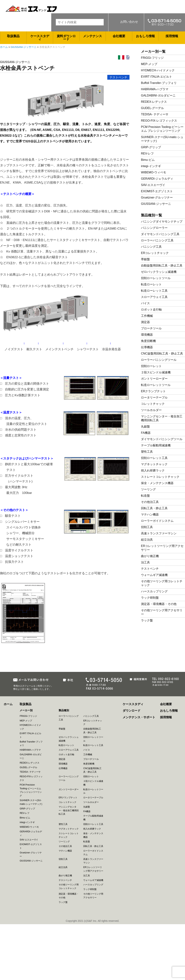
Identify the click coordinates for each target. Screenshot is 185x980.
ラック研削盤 (150, 598)
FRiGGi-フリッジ (152, 58)
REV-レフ (147, 154)
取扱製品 (13, 36)
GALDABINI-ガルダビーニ (158, 95)
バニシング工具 (151, 247)
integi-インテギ (151, 166)
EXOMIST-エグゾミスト (157, 191)
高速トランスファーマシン (159, 533)
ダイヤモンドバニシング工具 (160, 234)
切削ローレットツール (156, 278)
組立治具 (147, 540)
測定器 (145, 322)
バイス (145, 303)
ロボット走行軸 (151, 310)
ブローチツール (151, 328)
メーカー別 (26, 710)
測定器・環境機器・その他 (159, 604)
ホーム (4, 47)
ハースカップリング (154, 591)
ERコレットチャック (155, 253)
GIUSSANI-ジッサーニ (24, 47)
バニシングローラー (154, 228)
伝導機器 (147, 347)
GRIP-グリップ (151, 147)
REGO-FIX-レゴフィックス (159, 121)
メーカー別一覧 (153, 51)
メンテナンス (92, 36)
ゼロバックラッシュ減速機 (159, 272)
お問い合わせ (129, 22)
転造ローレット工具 (154, 291)
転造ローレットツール (156, 385)
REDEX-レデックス (154, 102)
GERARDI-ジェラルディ (157, 179)
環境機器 (147, 335)
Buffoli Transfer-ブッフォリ (159, 83)
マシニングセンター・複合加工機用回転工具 (69, 811)
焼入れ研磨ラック (153, 470)
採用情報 (172, 36)
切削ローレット (151, 366)
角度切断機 (148, 341)
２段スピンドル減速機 (156, 372)
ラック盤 (147, 620)
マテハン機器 (150, 514)
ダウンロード (132, 711)
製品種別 (64, 710)
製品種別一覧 (152, 215)
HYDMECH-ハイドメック (158, 70)
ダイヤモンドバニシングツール (162, 439)
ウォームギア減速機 (154, 575)
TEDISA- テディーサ (155, 114)
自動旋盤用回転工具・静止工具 (162, 266)
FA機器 (146, 433)
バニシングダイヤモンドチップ (162, 222)
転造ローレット (151, 284)
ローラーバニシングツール (159, 360)
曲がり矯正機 (150, 556)
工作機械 (147, 316)
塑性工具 (147, 452)
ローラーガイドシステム (157, 521)
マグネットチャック (154, 464)
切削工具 (147, 527)
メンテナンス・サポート (139, 717)
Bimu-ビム (148, 160)
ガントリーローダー (154, 379)
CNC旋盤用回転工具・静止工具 (162, 353)
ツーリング (148, 489)
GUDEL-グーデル (152, 108)
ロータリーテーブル (154, 397)
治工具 (145, 562)
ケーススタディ (40, 38)
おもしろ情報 (145, 36)
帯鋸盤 (145, 259)
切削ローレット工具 (154, 458)
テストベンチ (118, 77)
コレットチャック (153, 404)
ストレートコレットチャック (160, 477)
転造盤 (145, 496)
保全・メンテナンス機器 (157, 483)
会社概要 (119, 36)
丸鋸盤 (145, 427)
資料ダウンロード (66, 38)
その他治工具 (150, 502)
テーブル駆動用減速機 (156, 445)
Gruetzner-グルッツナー (157, 197)
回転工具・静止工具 (154, 508)
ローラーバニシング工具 (157, 240)
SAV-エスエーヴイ (153, 185)
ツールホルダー (151, 410)
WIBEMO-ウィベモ (154, 172)
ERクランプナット (153, 391)
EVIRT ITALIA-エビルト (157, 77)
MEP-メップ (149, 64)
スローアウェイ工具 (154, 297)
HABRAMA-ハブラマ (155, 89)
